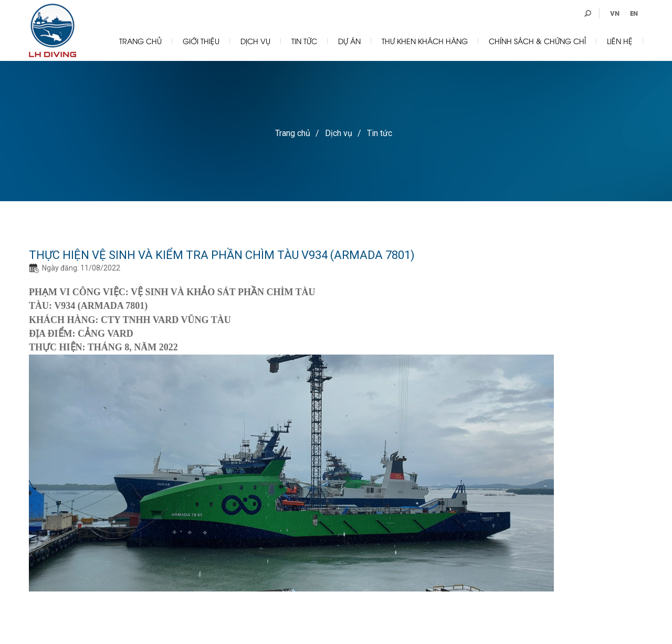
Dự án (349, 41)
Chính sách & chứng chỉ (537, 41)
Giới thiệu (201, 41)
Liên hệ (620, 41)
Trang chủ (140, 41)
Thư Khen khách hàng (425, 41)
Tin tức (304, 41)
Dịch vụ (255, 41)
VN (615, 13)
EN (634, 13)
